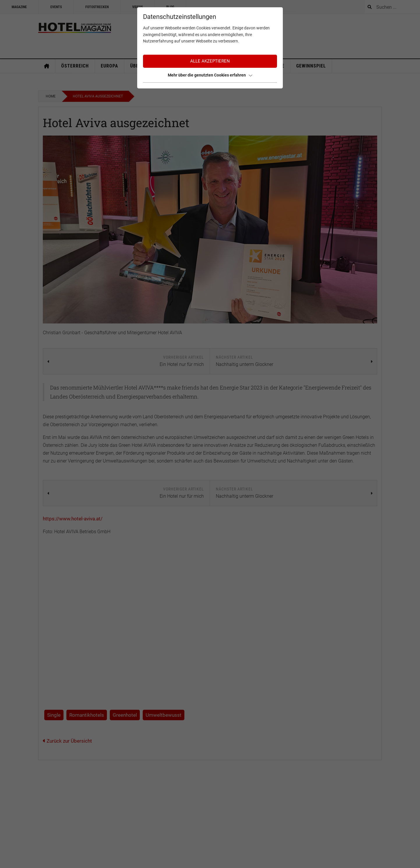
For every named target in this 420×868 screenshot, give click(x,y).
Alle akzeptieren (210, 61)
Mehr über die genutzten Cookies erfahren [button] (210, 75)
